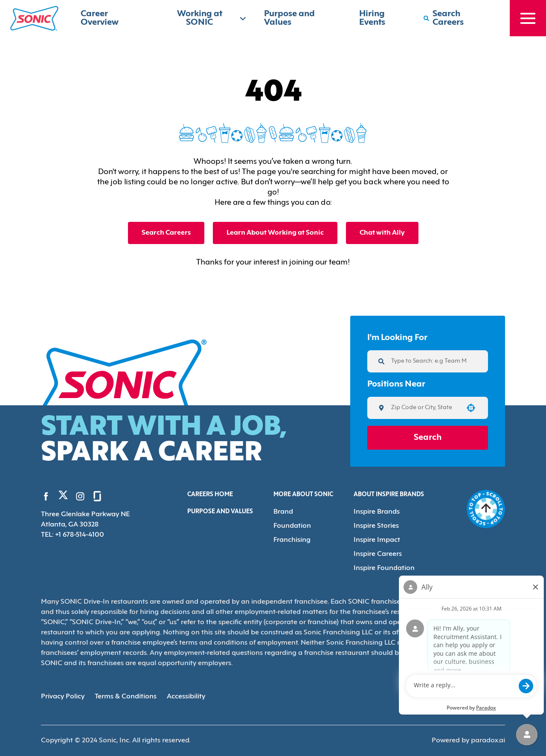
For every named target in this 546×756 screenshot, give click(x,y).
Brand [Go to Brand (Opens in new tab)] (283, 512)
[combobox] (425, 408)
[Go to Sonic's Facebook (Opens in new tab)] (46, 496)
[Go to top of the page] (486, 509)
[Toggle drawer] (528, 18)
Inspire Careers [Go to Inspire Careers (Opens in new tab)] (378, 554)
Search (428, 438)
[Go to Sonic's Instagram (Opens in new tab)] (80, 496)
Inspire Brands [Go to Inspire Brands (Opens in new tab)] (377, 512)
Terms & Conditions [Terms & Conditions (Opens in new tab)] (126, 697)
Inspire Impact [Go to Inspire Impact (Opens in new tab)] (377, 540)
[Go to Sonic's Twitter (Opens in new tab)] (63, 497)
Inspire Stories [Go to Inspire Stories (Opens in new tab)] (376, 526)
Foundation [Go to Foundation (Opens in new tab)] (292, 526)
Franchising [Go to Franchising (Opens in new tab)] (292, 540)
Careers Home (210, 495)
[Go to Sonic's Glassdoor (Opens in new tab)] (97, 496)
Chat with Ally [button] (382, 233)
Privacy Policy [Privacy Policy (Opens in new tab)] (63, 697)
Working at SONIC (212, 18)
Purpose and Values (220, 512)
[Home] (34, 18)
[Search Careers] (458, 18)
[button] (471, 408)
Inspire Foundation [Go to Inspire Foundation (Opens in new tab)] (384, 568)
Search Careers (166, 233)
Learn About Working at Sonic (275, 233)
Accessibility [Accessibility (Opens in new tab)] (186, 697)
